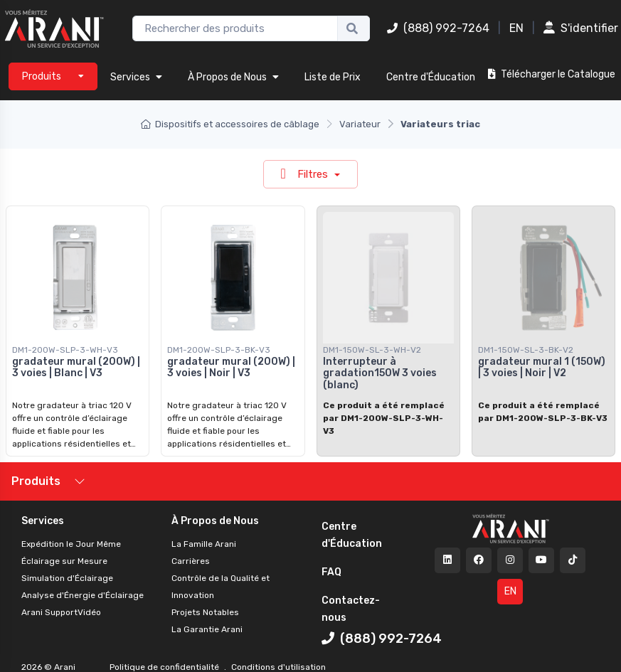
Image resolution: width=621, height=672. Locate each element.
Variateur (360, 124)
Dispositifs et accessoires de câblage (230, 124)
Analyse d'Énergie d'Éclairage (83, 595)
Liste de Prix (333, 77)
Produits (36, 481)
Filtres (306, 174)
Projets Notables (205, 612)
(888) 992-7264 (438, 28)
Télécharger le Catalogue (552, 74)
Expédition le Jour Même (71, 544)
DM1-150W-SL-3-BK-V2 (526, 350)
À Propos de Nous (233, 77)
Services (136, 77)
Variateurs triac (440, 124)
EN (516, 28)
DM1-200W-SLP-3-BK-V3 (219, 350)
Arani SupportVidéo (61, 612)
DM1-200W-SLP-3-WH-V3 (65, 350)
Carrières (191, 561)
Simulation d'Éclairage (67, 578)
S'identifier (581, 28)
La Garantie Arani (207, 629)
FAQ (331, 572)
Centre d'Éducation (431, 77)
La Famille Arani (204, 544)
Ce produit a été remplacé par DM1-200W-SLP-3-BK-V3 (543, 412)
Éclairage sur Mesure (64, 561)
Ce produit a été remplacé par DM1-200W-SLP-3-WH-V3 (384, 418)
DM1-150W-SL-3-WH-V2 (372, 350)
